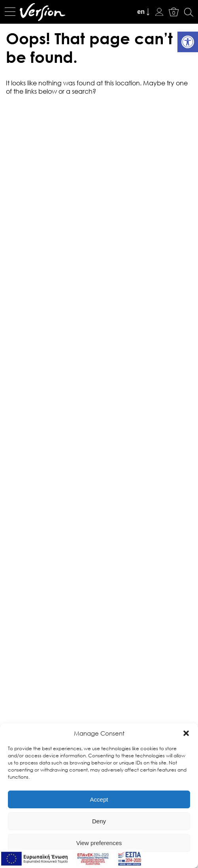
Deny (99, 821)
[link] (188, 42)
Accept (99, 799)
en (141, 12)
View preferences (99, 843)
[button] (186, 733)
